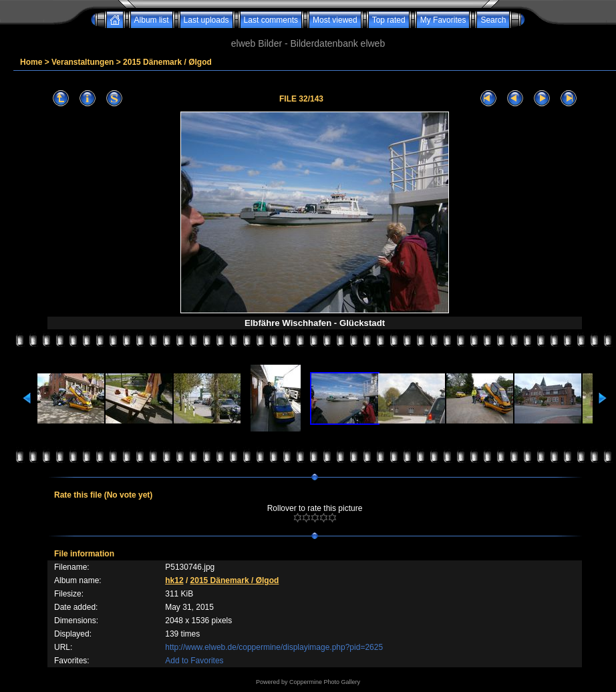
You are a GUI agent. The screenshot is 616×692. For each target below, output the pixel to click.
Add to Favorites (194, 661)
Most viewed (335, 20)
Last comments (271, 20)
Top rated (389, 20)
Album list (152, 20)
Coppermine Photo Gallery (325, 682)
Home (31, 62)
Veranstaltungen (83, 62)
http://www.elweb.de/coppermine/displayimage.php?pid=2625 (274, 647)
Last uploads (206, 20)
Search (493, 20)
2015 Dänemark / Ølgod (167, 62)
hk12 (174, 580)
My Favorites (443, 20)
